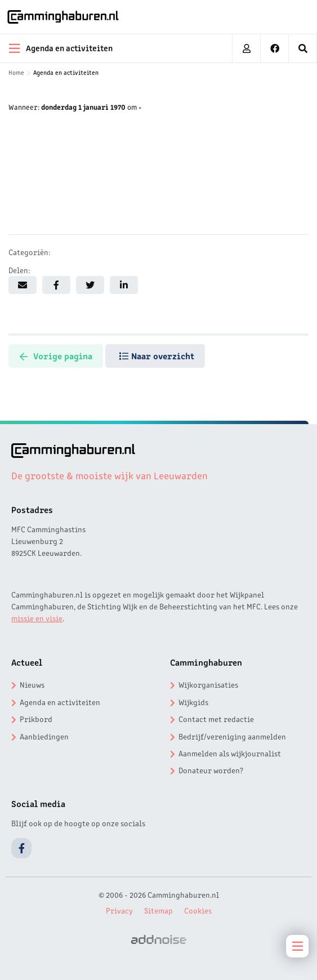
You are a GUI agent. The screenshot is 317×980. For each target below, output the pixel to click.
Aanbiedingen (44, 736)
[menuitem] (303, 48)
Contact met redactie (216, 719)
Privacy (119, 910)
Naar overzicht (157, 355)
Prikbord (36, 719)
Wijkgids (193, 702)
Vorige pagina (56, 355)
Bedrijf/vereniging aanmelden (232, 736)
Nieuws (32, 684)
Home (16, 72)
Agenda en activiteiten (66, 72)
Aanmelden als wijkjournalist (230, 753)
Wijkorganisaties (208, 684)
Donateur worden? (211, 770)
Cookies (198, 910)
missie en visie (37, 618)
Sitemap (158, 910)
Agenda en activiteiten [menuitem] (61, 48)
